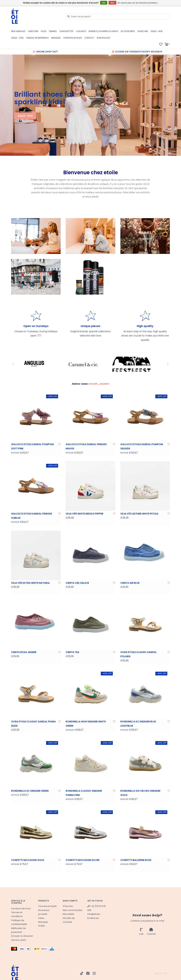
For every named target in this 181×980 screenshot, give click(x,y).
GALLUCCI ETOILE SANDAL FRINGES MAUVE (86, 446)
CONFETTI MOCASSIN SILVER (83, 860)
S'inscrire (68, 906)
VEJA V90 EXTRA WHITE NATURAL (31, 583)
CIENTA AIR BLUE (130, 583)
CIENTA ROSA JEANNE (24, 652)
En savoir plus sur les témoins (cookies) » (138, 3)
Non (112, 3)
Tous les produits (47, 906)
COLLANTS (81, 31)
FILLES (44, 31)
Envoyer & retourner (22, 936)
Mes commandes (73, 910)
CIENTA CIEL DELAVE (77, 583)
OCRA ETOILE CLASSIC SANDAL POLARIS (139, 654)
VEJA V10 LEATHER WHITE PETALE (139, 514)
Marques (56, 38)
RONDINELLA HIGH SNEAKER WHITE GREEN (86, 724)
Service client (18, 940)
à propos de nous (73, 38)
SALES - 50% (17, 38)
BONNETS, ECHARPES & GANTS (103, 31)
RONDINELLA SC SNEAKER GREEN (30, 791)
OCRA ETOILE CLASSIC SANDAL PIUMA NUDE (33, 724)
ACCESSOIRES (128, 31)
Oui (104, 3)
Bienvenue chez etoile (91, 172)
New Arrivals (18, 31)
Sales (41, 918)
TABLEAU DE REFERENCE (37, 38)
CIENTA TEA (72, 652)
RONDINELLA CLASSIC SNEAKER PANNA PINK (84, 793)
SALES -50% (25, 116)
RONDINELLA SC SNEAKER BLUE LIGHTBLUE (138, 724)
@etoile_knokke (99, 384)
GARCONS (33, 31)
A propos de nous (21, 908)
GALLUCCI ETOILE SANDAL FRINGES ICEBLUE (32, 516)
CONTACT (89, 38)
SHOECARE (143, 31)
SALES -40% (157, 31)
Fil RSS (41, 926)
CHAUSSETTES (66, 31)
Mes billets (69, 914)
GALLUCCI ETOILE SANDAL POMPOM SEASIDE (142, 446)
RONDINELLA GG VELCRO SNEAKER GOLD (140, 793)
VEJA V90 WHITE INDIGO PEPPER (85, 514)
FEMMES (53, 31)
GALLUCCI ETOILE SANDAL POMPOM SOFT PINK (32, 446)
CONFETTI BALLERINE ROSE (136, 860)
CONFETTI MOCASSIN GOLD (28, 860)
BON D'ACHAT (104, 38)
